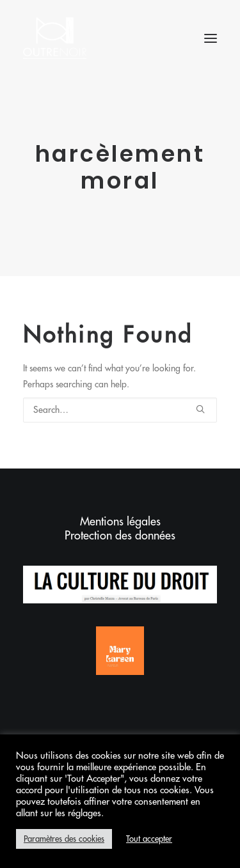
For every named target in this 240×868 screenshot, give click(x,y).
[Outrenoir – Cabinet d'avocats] (55, 38)
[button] (211, 38)
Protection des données (120, 536)
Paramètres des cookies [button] (64, 839)
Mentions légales (120, 522)
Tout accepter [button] (149, 839)
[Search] (120, 410)
